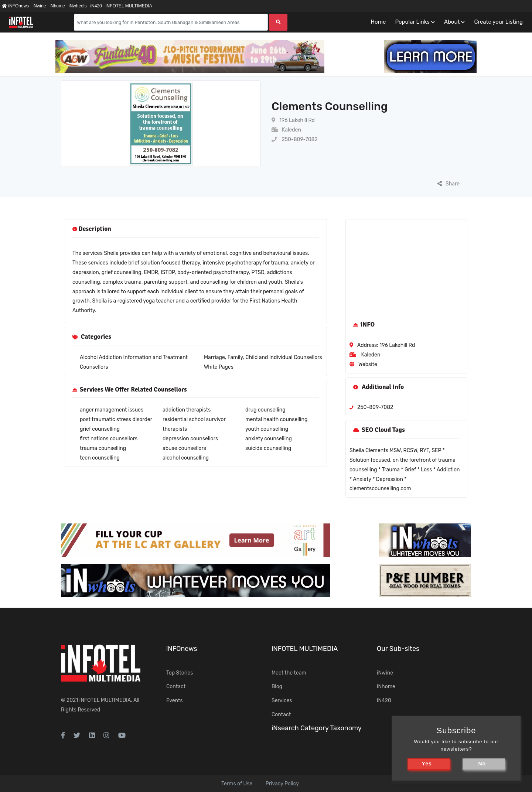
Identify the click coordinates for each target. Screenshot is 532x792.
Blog (277, 687)
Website (368, 364)
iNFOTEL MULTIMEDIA (129, 6)
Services (282, 701)
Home (378, 22)
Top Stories (180, 673)
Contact (176, 687)
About (452, 22)
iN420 (96, 6)
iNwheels (78, 6)
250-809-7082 (295, 139)
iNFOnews (15, 6)
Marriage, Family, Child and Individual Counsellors (263, 357)
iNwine (39, 6)
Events (175, 701)
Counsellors (94, 367)
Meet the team (289, 673)
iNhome (57, 6)
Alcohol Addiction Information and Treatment (134, 357)
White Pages (219, 367)
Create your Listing (498, 22)
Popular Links (412, 22)
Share (449, 184)
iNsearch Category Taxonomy (317, 728)
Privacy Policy (282, 784)
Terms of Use (237, 784)
